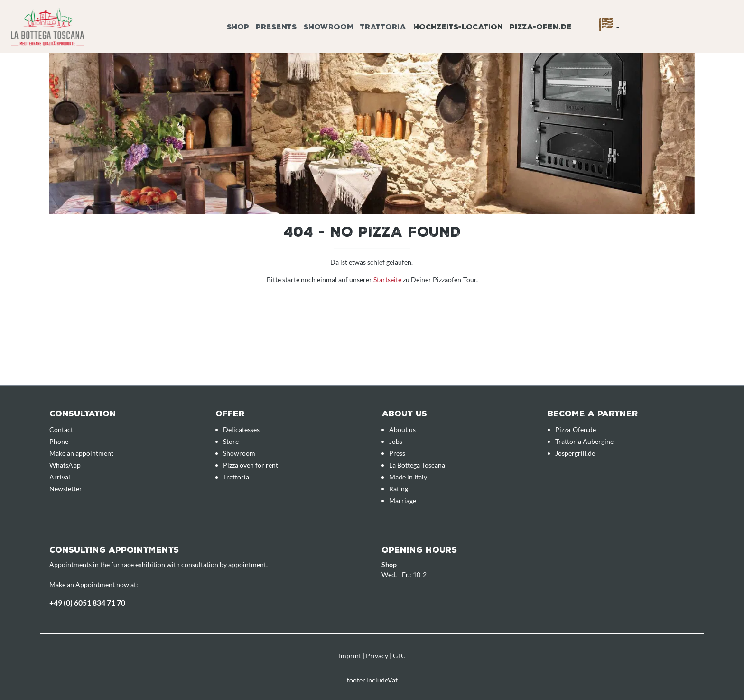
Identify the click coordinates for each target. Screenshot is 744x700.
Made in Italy (408, 477)
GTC (399, 656)
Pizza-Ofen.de (576, 429)
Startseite (388, 280)
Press (397, 453)
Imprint (350, 656)
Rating (399, 489)
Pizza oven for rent (251, 465)
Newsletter (66, 489)
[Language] (609, 27)
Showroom (239, 453)
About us (402, 429)
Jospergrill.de (575, 453)
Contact (61, 429)
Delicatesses (241, 429)
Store (231, 441)
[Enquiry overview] (662, 16)
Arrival (60, 477)
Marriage (403, 501)
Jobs (396, 441)
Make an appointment (81, 453)
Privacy (377, 656)
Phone (59, 441)
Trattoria (236, 477)
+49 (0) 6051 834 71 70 (87, 603)
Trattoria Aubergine (584, 441)
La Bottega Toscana (417, 465)
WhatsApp (65, 465)
